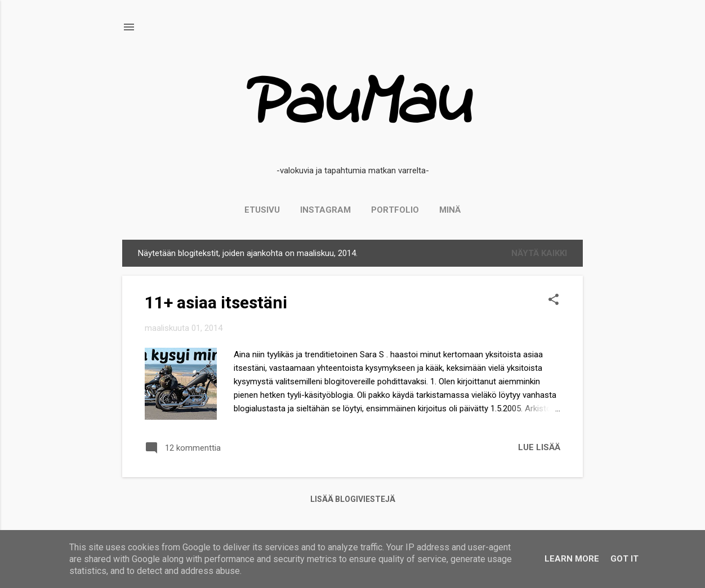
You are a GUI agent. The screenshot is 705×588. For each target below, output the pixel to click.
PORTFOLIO (395, 210)
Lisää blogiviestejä (353, 499)
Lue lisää (539, 447)
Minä (450, 210)
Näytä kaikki (539, 253)
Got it (624, 559)
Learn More (572, 559)
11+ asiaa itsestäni (216, 302)
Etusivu (262, 210)
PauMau (353, 105)
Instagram (325, 210)
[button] (554, 300)
